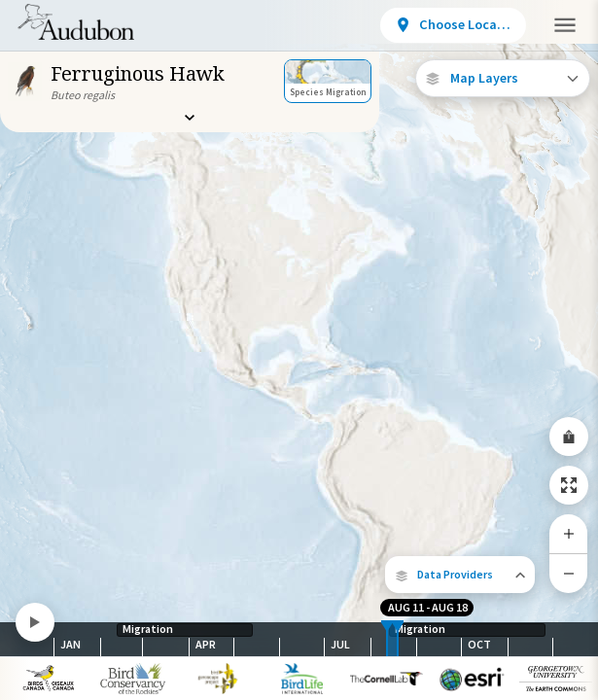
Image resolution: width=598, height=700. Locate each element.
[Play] (35, 622)
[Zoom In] (569, 534)
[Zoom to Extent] (569, 485)
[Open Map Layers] (503, 78)
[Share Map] (569, 437)
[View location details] (453, 25)
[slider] (387, 639)
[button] (460, 575)
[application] (299, 350)
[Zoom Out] (569, 573)
